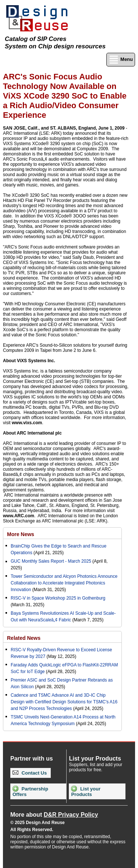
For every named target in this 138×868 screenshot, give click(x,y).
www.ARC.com (19, 516)
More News (21, 534)
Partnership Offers (30, 791)
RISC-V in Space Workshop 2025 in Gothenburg (58, 598)
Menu (121, 60)
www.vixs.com (27, 423)
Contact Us (30, 773)
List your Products (86, 791)
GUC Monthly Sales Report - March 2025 (51, 561)
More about (54, 815)
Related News (24, 638)
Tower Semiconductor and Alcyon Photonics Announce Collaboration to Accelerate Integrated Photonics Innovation (64, 583)
